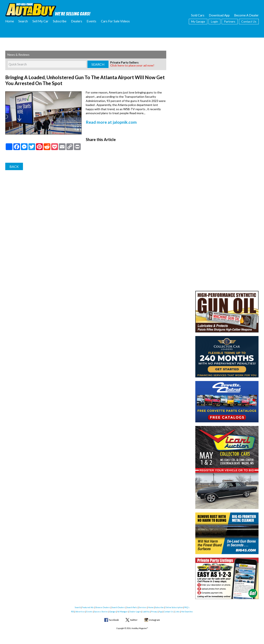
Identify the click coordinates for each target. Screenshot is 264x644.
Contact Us (249, 21)
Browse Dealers (103, 607)
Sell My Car (40, 21)
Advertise (80, 612)
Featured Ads (88, 607)
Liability (146, 612)
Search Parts (132, 607)
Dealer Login (135, 612)
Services (143, 607)
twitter (134, 620)
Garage (113, 612)
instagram (154, 620)
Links (177, 612)
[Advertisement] (227, 77)
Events (91, 21)
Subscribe (60, 21)
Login (214, 21)
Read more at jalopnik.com (109, 120)
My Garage (198, 21)
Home (10, 21)
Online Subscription (174, 607)
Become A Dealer (246, 15)
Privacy (154, 612)
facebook (114, 620)
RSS (72, 612)
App (161, 612)
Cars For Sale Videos (115, 21)
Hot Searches (187, 612)
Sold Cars (198, 15)
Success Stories (101, 612)
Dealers (77, 21)
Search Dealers (118, 607)
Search (23, 21)
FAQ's (187, 607)
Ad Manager (122, 612)
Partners (230, 21)
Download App (219, 15)
